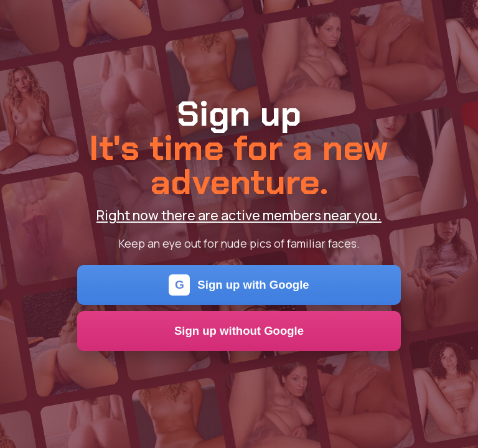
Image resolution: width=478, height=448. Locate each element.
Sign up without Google (239, 331)
